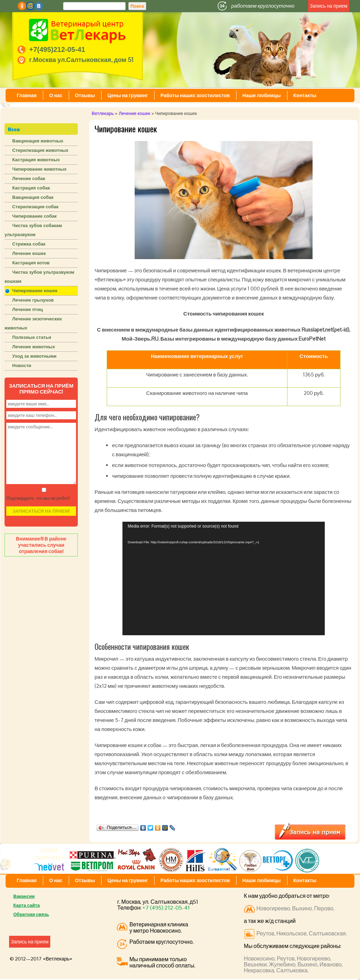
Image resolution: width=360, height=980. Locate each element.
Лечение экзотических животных (33, 323)
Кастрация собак (31, 188)
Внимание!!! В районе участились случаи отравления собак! (41, 545)
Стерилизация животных (40, 150)
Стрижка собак (29, 244)
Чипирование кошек (35, 291)
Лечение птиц (28, 309)
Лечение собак (29, 178)
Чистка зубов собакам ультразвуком (33, 230)
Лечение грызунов (33, 300)
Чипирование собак (35, 216)
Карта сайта (27, 905)
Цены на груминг (128, 95)
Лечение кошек (134, 113)
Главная (27, 95)
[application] (224, 578)
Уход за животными (34, 356)
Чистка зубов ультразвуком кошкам (39, 277)
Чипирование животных (39, 169)
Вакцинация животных (38, 141)
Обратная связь (31, 914)
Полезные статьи (32, 337)
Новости (22, 365)
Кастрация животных (36, 160)
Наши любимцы (262, 95)
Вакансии (24, 896)
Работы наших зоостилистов (195, 95)
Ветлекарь (103, 113)
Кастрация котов (31, 263)
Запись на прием (329, 6)
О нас (56, 95)
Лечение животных (34, 347)
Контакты (305, 95)
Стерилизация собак (35, 207)
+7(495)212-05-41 (57, 49)
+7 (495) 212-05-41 (166, 908)
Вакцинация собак (33, 197)
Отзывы (85, 95)
